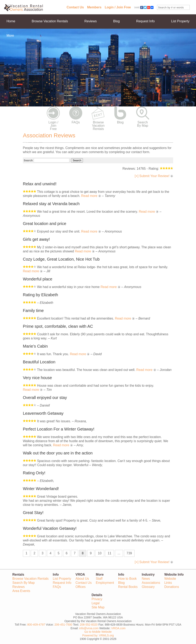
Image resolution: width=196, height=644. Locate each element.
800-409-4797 (36, 625)
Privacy (97, 599)
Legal (95, 603)
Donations (172, 587)
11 (109, 553)
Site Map (98, 607)
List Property (180, 21)
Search (28, 160)
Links (168, 583)
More (10, 36)
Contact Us (75, 7)
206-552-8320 (89, 625)
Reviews (90, 21)
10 (100, 553)
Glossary (148, 587)
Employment (105, 583)
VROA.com (118, 628)
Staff (99, 579)
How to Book (128, 579)
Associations (151, 583)
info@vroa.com (89, 628)
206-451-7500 (63, 625)
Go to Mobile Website (98, 632)
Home (11, 21)
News (146, 579)
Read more (89, 196)
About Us (82, 579)
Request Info (145, 21)
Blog (116, 21)
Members (94, 7)
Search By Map (143, 124)
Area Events (21, 591)
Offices (81, 587)
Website (170, 579)
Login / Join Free (118, 7)
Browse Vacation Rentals (50, 21)
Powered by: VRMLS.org (98, 635)
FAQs (76, 122)
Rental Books (128, 587)
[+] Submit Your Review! (152, 176)
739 (129, 553)
